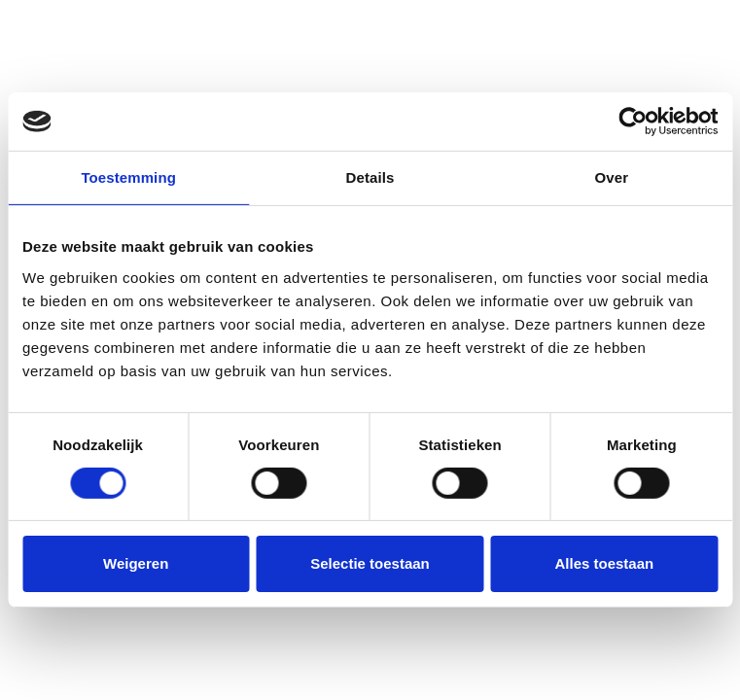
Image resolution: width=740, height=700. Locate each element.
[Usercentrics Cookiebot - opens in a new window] (633, 122)
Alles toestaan (604, 563)
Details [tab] (370, 177)
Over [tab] (612, 177)
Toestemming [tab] (128, 177)
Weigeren (136, 563)
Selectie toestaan (370, 563)
